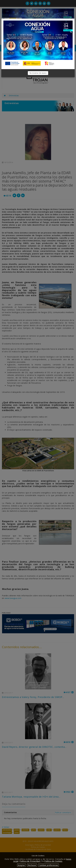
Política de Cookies (53, 861)
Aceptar (21, 865)
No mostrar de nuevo (38, 73)
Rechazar (32, 865)
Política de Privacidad (30, 861)
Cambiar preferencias (49, 865)
